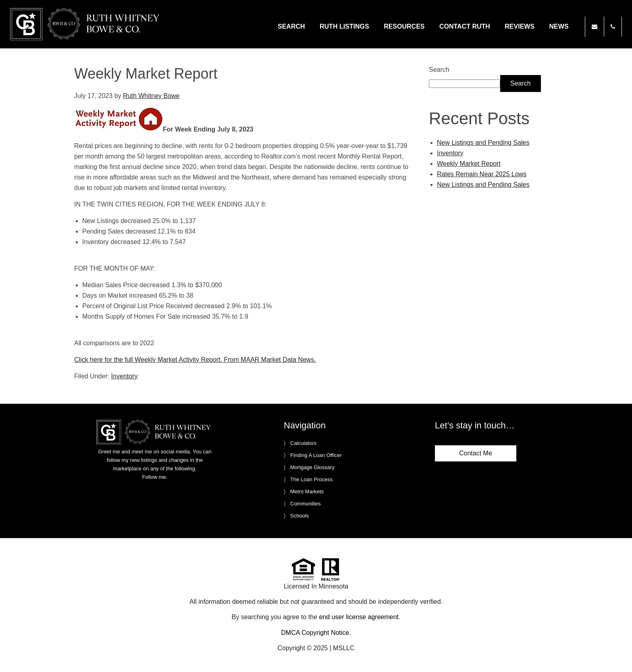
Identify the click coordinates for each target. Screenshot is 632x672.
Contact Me (476, 453)
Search (439, 70)
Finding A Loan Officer (316, 455)
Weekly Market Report (469, 164)
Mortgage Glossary (312, 467)
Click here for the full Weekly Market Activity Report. (148, 360)
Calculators (303, 443)
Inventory (125, 376)
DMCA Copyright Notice (315, 633)
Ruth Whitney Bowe (86, 24)
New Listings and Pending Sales (483, 143)
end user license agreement (359, 617)
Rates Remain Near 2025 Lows (482, 174)
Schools (299, 516)
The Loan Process (312, 479)
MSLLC (344, 648)
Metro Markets (307, 491)
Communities (306, 504)
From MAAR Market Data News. (269, 360)
